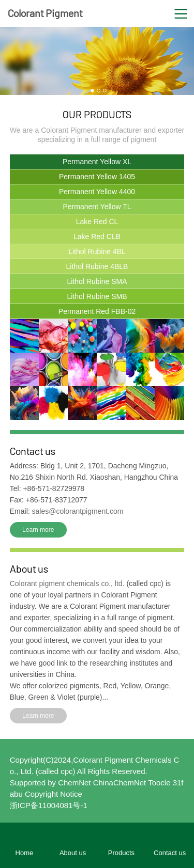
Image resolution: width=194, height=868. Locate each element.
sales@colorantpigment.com (78, 511)
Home (25, 853)
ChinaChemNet (120, 783)
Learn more (38, 530)
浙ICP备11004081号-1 (49, 805)
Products (121, 853)
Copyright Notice (54, 794)
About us (73, 853)
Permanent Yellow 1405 (97, 177)
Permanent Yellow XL (97, 162)
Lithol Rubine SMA (97, 281)
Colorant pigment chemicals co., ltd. (68, 583)
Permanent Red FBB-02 (97, 311)
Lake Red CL (97, 222)
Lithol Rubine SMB (97, 296)
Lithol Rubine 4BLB (97, 266)
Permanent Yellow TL (97, 207)
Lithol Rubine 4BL (97, 251)
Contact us (170, 853)
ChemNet (74, 783)
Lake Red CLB (97, 236)
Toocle (159, 783)
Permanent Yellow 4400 (97, 192)
